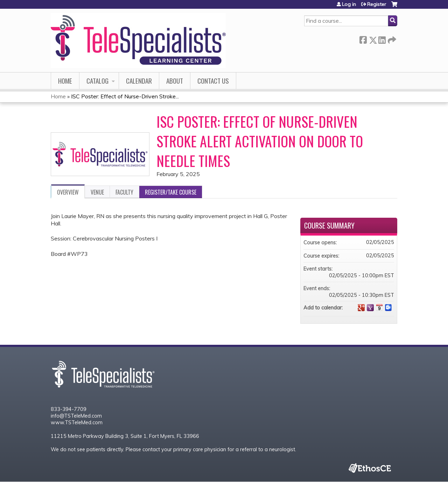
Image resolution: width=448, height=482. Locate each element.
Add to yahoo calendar (370, 308)
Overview (68, 192)
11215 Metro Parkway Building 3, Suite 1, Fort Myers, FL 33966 (125, 436)
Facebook (363, 39)
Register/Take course (171, 192)
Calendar (139, 81)
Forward (391, 39)
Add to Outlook (388, 308)
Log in (349, 4)
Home (65, 81)
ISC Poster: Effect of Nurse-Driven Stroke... (125, 96)
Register (377, 4)
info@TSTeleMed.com (76, 416)
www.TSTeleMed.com (77, 422)
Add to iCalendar (379, 307)
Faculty (124, 192)
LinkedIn (382, 39)
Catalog (97, 81)
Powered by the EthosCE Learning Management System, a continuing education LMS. (370, 468)
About (175, 81)
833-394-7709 (69, 409)
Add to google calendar (361, 308)
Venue (97, 192)
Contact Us (213, 81)
